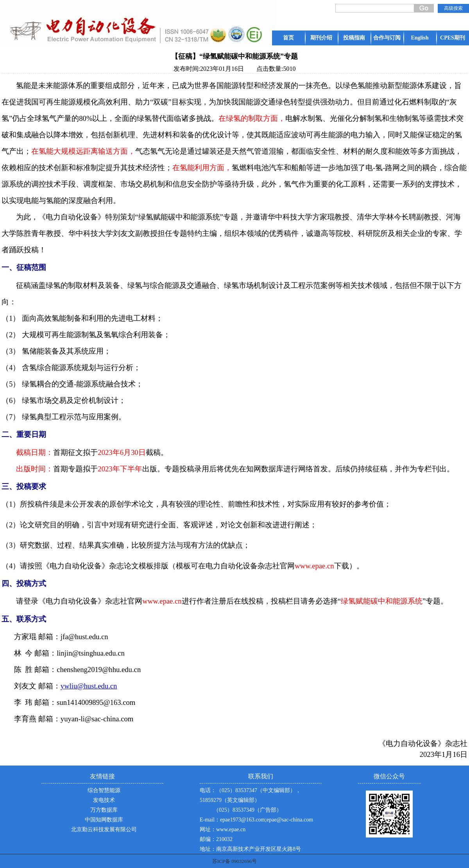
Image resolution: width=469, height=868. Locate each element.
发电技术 (104, 800)
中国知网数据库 (104, 820)
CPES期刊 (453, 38)
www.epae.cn (231, 829)
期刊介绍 (321, 38)
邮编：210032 (216, 839)
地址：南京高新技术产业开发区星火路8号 (250, 849)
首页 (288, 38)
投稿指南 (354, 38)
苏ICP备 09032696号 (234, 861)
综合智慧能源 (104, 790)
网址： (208, 829)
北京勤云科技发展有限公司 (104, 829)
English (420, 38)
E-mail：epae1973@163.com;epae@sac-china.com (256, 820)
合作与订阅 (387, 38)
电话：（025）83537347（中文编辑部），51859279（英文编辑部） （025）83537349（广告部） (250, 800)
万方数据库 (104, 810)
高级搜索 (453, 8)
